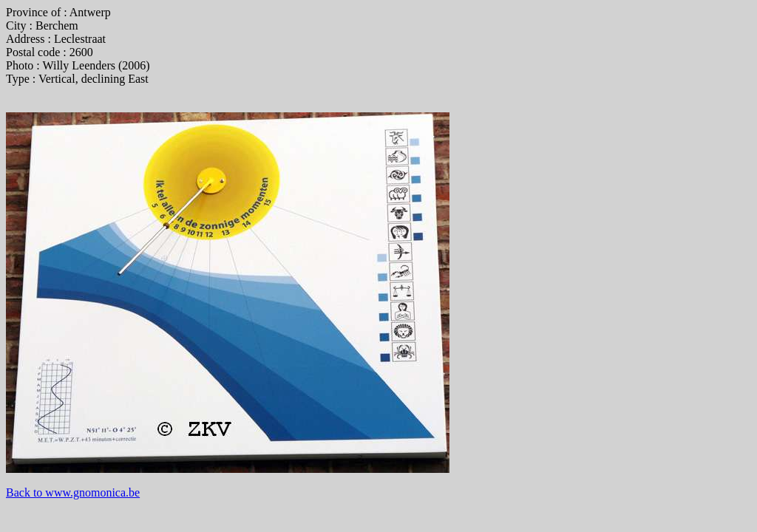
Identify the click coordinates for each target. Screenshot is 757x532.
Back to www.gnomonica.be (73, 492)
